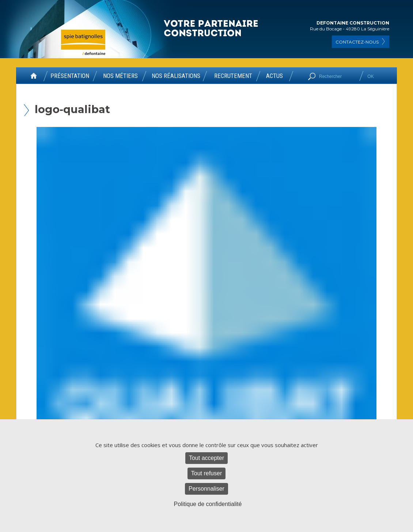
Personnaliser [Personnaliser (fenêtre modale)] (206, 489)
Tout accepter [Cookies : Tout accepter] (206, 458)
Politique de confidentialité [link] (208, 504)
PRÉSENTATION (70, 76)
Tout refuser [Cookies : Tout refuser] (206, 473)
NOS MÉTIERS (120, 76)
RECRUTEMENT (233, 76)
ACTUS (274, 76)
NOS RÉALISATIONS (176, 76)
